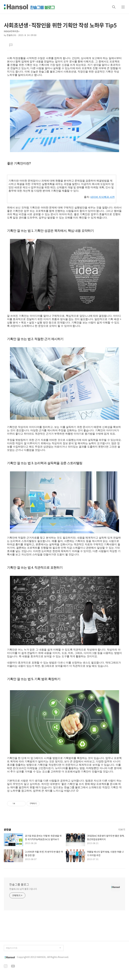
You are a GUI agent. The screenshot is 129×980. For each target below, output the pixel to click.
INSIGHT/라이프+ (12, 31)
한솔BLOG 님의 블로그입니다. (23, 889)
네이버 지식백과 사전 (103, 197)
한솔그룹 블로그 (19, 885)
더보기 (122, 829)
